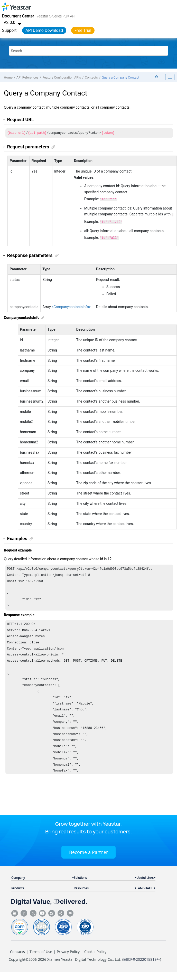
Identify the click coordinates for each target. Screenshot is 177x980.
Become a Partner (88, 854)
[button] (4, 120)
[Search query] (88, 51)
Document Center (18, 16)
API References (27, 77)
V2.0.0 (13, 22)
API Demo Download (44, 30)
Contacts (91, 77)
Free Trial (83, 30)
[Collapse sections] (157, 77)
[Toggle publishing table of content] (170, 77)
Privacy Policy (68, 954)
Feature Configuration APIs (62, 77)
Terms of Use (41, 954)
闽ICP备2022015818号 (142, 961)
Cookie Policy (95, 954)
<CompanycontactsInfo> (71, 305)
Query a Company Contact (120, 77)
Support (9, 30)
